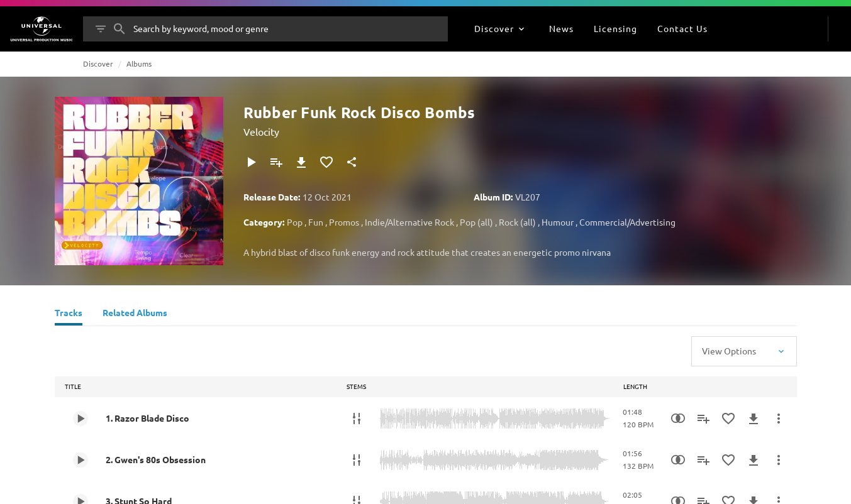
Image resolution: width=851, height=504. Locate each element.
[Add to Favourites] (326, 162)
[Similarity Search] (678, 419)
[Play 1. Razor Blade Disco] (81, 419)
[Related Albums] (135, 314)
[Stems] (357, 419)
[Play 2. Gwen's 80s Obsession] (81, 460)
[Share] (352, 162)
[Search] (120, 29)
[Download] (301, 162)
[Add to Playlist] (276, 162)
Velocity (261, 131)
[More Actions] (779, 419)
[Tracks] (69, 314)
